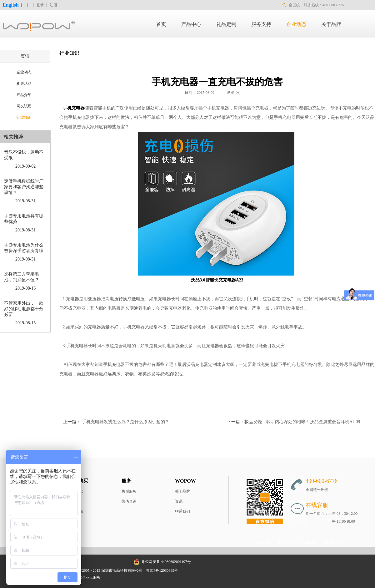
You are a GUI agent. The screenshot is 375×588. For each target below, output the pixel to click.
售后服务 (129, 491)
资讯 (179, 501)
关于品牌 (182, 491)
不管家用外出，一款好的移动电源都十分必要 (24, 309)
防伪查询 (129, 501)
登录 (40, 5)
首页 (161, 24)
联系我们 (182, 511)
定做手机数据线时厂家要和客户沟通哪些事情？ (24, 187)
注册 (53, 5)
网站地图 (190, 570)
